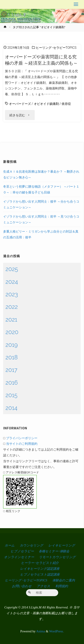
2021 (11, 320)
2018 (12, 357)
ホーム (10, 545)
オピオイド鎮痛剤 (46, 104)
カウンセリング (31, 545)
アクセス (43, 586)
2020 (12, 332)
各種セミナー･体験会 (54, 551)
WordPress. (56, 631)
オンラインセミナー (19, 557)
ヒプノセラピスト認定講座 (40, 574)
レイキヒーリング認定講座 (40, 569)
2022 (12, 307)
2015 (11, 395)
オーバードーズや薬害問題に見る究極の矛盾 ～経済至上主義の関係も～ (41, 60)
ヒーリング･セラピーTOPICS (56, 48)
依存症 (66, 104)
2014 (11, 408)
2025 (12, 269)
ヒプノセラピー (22, 551)
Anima (40, 631)
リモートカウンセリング (57, 557)
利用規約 (62, 586)
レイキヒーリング (62, 545)
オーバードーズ (20, 104)
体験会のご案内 (64, 580)
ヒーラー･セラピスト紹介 (40, 563)
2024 (12, 282)
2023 (12, 294)
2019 (11, 345)
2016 (12, 383)
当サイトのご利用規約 (22, 444)
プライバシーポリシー (22, 438)
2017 (11, 370)
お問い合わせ (22, 586)
